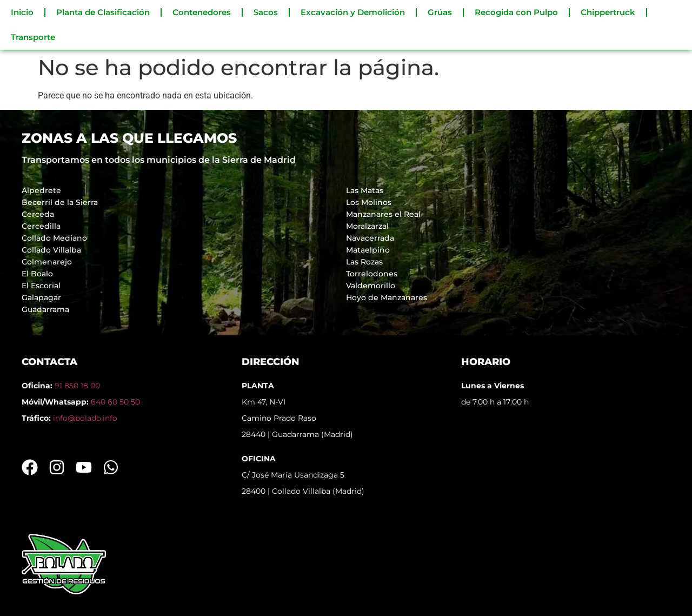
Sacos (266, 12)
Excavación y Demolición (353, 12)
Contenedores (202, 12)
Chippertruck (608, 12)
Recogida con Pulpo (516, 12)
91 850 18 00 (77, 386)
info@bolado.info (85, 418)
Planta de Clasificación (103, 12)
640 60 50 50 (115, 402)
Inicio (22, 12)
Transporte (33, 37)
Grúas (440, 12)
